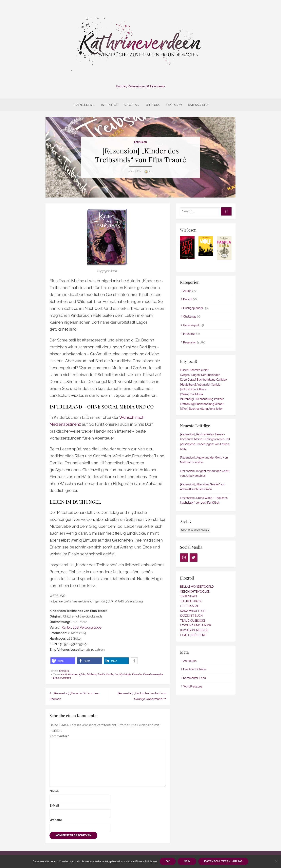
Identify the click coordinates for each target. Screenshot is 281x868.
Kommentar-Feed (195, 678)
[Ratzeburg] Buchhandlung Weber (202, 404)
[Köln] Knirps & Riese (193, 390)
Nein (187, 861)
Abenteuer (73, 674)
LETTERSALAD (190, 606)
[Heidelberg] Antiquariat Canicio (200, 385)
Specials (130, 105)
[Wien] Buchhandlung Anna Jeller (201, 409)
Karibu (110, 674)
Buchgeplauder (193, 308)
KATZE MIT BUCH (191, 616)
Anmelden (190, 661)
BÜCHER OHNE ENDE (194, 630)
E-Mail (54, 806)
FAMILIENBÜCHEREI (193, 635)
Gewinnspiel (191, 325)
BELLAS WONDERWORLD (197, 587)
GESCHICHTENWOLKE (195, 592)
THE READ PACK (191, 601)
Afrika (82, 674)
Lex (151, 171)
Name (54, 791)
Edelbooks (92, 674)
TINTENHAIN (188, 597)
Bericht (188, 300)
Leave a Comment (62, 678)
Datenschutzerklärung (223, 861)
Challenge (190, 317)
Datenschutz (198, 105)
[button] (63, 661)
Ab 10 (64, 674)
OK (168, 861)
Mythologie (125, 674)
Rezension (140, 142)
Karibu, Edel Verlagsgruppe (82, 628)
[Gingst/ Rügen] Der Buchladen (200, 375)
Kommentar (59, 736)
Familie (101, 674)
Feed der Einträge (195, 669)
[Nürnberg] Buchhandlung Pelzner (202, 399)
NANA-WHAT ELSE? (193, 611)
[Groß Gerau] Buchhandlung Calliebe (203, 380)
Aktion (187, 291)
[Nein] (276, 861)
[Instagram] (184, 558)
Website (56, 820)
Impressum (174, 105)
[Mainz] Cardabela (191, 394)
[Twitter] (194, 558)
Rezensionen (82, 105)
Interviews (110, 105)
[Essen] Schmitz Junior (194, 370)
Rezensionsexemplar (153, 674)
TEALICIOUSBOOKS (193, 621)
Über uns (153, 105)
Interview (189, 334)
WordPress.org (193, 687)
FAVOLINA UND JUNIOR (196, 626)
